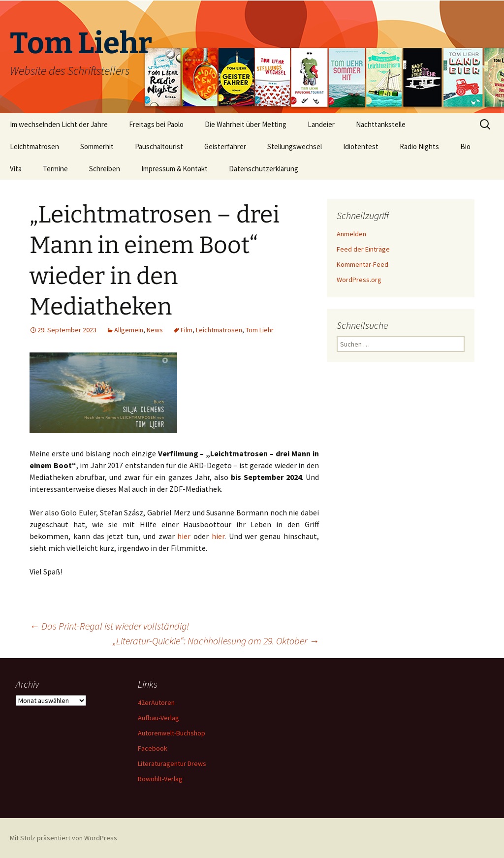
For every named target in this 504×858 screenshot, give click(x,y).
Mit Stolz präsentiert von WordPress (63, 838)
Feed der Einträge (363, 249)
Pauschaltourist (159, 146)
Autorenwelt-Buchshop (172, 733)
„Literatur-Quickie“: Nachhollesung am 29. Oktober (216, 641)
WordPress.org (359, 280)
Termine (55, 169)
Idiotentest (361, 146)
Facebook (153, 748)
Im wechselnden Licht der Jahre (59, 124)
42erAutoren (156, 702)
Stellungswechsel (295, 146)
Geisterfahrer (225, 146)
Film (187, 330)
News (155, 330)
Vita (16, 169)
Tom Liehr (260, 330)
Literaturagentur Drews (172, 763)
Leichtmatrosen (34, 146)
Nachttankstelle (381, 124)
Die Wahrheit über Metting (246, 124)
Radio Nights (419, 146)
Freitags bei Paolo (156, 124)
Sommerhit (97, 146)
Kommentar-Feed (362, 264)
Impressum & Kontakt (174, 169)
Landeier (321, 124)
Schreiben (105, 169)
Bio (465, 146)
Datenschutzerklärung (264, 169)
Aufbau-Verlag (158, 718)
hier (184, 536)
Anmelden (351, 234)
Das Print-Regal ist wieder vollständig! (109, 626)
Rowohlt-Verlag (160, 779)
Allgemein (129, 330)
